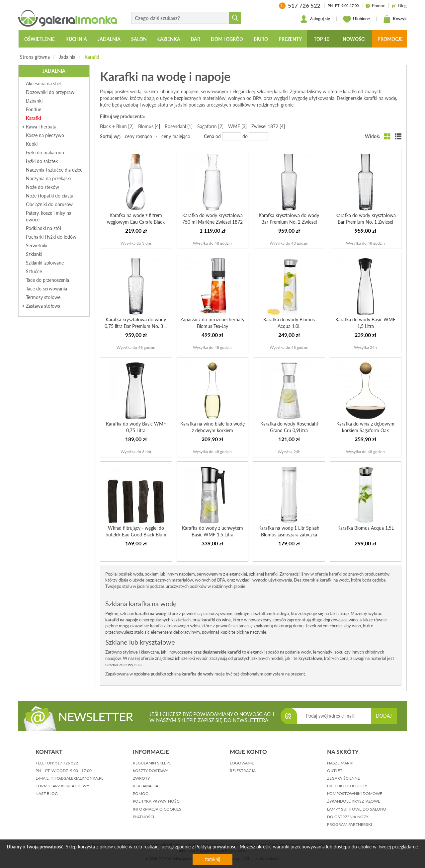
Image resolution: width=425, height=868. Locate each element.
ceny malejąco (176, 136)
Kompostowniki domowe (355, 793)
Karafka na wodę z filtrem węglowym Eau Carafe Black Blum (136, 222)
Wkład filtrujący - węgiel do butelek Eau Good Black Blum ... (136, 535)
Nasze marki (340, 763)
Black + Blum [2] (117, 126)
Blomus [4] (149, 126)
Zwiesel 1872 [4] (268, 126)
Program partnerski (349, 824)
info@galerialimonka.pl (77, 778)
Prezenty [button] (290, 39)
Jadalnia (67, 57)
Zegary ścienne (343, 778)
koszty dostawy (150, 771)
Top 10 (322, 39)
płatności (143, 817)
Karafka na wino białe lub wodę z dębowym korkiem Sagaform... (212, 430)
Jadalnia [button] (109, 39)
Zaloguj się (315, 19)
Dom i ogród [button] (227, 39)
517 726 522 (67, 763)
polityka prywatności (157, 801)
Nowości (354, 39)
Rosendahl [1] (179, 126)
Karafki (92, 57)
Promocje (390, 39)
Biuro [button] (261, 39)
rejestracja (243, 771)
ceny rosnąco (138, 136)
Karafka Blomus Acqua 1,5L (366, 528)
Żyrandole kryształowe (354, 801)
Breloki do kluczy (347, 786)
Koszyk (395, 19)
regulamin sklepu (152, 763)
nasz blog (47, 793)
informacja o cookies (157, 809)
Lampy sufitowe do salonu (357, 809)
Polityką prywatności (216, 847)
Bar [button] (196, 39)
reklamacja (146, 786)
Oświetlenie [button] (40, 39)
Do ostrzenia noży (348, 817)
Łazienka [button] (169, 39)
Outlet (335, 771)
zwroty (141, 778)
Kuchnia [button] (76, 39)
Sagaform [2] (210, 126)
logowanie (242, 763)
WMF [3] (237, 126)
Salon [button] (139, 39)
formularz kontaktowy (62, 786)
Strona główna (35, 57)
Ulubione (356, 19)
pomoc (140, 793)
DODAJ (384, 716)
